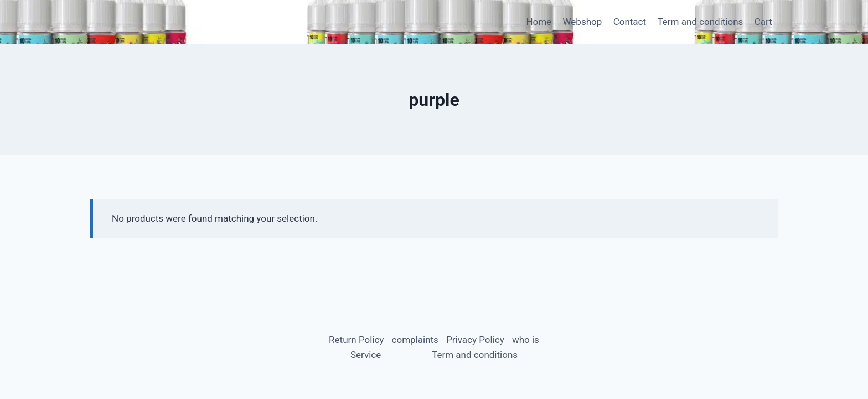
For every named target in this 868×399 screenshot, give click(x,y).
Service (366, 355)
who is (526, 340)
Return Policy (356, 340)
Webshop (583, 22)
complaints (415, 340)
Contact (630, 22)
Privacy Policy (475, 340)
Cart (763, 22)
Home (539, 22)
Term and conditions (700, 22)
